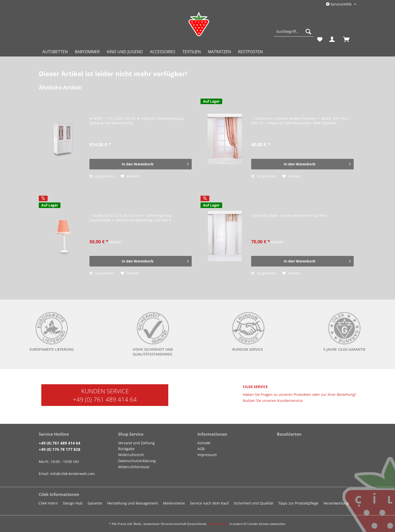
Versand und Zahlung (136, 443)
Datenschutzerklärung (137, 461)
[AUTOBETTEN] (55, 52)
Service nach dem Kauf (209, 503)
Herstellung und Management (133, 503)
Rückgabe (126, 449)
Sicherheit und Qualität (254, 503)
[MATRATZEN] (219, 52)
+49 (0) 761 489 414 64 (105, 399)
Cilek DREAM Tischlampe (114, 205)
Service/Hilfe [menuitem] (339, 4)
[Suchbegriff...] (294, 32)
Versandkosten (218, 524)
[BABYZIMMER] (87, 52)
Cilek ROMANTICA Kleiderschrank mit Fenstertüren (140, 108)
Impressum (207, 455)
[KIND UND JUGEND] (125, 52)
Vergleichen (102, 176)
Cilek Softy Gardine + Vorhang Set (284, 205)
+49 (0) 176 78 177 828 (60, 449)
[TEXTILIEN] (192, 52)
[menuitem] (294, 34)
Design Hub (73, 503)
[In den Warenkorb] (141, 164)
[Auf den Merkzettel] (130, 176)
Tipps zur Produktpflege (298, 503)
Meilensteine (174, 503)
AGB (201, 449)
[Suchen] (308, 32)
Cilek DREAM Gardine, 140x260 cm (285, 108)
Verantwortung (336, 503)
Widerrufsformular (134, 467)
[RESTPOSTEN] (250, 52)
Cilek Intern (48, 503)
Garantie (95, 503)
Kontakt (204, 443)
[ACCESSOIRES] (163, 52)
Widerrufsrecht (131, 455)
